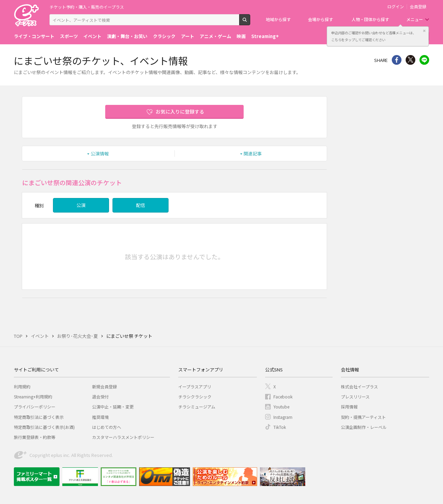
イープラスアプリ (195, 386)
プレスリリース (355, 397)
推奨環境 (100, 417)
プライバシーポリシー (35, 407)
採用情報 (349, 407)
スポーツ (69, 36)
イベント (92, 36)
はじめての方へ (107, 427)
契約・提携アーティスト (363, 417)
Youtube (281, 407)
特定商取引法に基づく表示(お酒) (44, 427)
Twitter (410, 60)
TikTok (280, 427)
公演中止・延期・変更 (113, 407)
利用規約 (22, 386)
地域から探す (278, 19)
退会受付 (100, 397)
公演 (81, 205)
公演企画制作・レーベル (364, 427)
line (424, 60)
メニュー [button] (415, 19)
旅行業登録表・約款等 (35, 437)
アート (188, 36)
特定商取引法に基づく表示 (39, 417)
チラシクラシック (195, 397)
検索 (250, 22)
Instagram (283, 417)
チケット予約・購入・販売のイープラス (87, 7)
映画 (241, 36)
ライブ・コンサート (34, 36)
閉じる (424, 31)
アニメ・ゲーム (215, 36)
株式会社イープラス (359, 386)
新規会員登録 (105, 386)
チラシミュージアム (197, 407)
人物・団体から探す (370, 19)
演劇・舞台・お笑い (127, 36)
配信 (141, 205)
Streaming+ (265, 36)
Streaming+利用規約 (33, 397)
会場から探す (320, 19)
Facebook (283, 397)
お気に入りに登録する (180, 111)
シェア (397, 60)
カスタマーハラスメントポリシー (123, 437)
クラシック (164, 36)
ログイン (396, 7)
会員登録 (418, 7)
